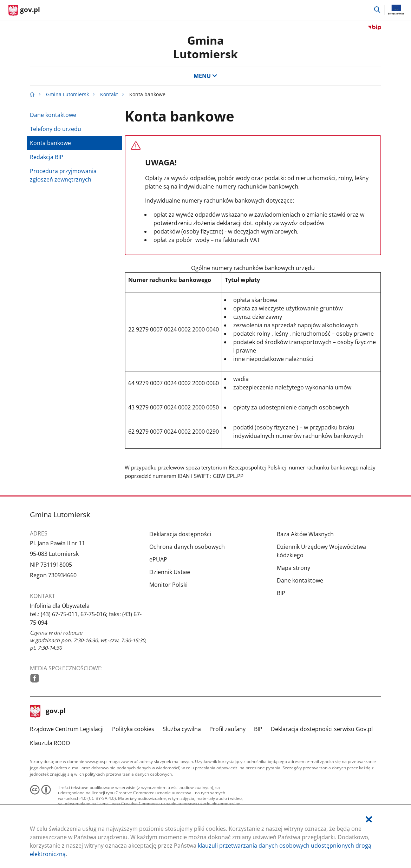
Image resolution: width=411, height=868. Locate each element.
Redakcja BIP (47, 157)
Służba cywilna (182, 729)
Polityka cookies (133, 729)
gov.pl (48, 711)
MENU (205, 76)
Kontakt (109, 94)
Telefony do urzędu (56, 129)
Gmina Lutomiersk (67, 94)
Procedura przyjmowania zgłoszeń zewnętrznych (63, 175)
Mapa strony (293, 568)
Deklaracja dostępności (180, 534)
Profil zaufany (227, 729)
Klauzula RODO (50, 743)
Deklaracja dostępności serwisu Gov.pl (322, 729)
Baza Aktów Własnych (305, 534)
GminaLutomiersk (205, 47)
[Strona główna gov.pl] (24, 11)
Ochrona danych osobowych (187, 547)
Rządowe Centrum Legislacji (67, 729)
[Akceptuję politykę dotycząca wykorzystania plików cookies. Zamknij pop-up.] (369, 819)
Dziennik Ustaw (170, 572)
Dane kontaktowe (53, 115)
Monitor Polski (168, 585)
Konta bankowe (50, 143)
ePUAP (158, 559)
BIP (281, 593)
